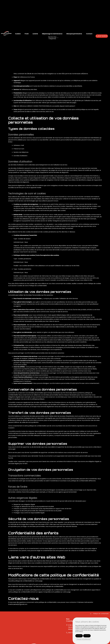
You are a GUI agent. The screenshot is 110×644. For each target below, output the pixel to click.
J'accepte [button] (79, 636)
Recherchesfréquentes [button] (52, 38)
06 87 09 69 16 (102, 36)
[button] (58, 38)
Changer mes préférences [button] (83, 639)
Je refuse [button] (87, 636)
